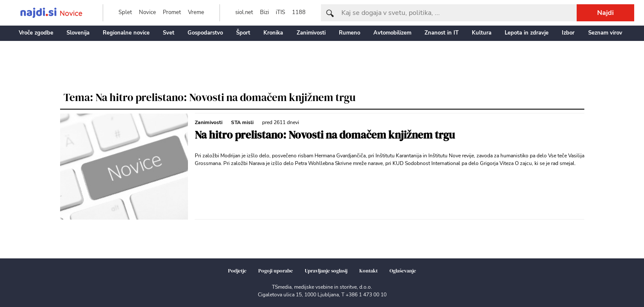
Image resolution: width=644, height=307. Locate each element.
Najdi (605, 13)
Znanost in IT (442, 33)
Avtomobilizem (392, 33)
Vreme (196, 12)
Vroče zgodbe (36, 33)
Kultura (482, 33)
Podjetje (237, 271)
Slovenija (78, 33)
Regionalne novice (126, 33)
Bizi (264, 12)
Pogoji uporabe (276, 271)
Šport (243, 33)
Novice (147, 12)
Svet (169, 33)
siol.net (244, 12)
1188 (299, 12)
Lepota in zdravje (527, 33)
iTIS (280, 12)
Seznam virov (605, 33)
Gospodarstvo (205, 33)
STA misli (242, 122)
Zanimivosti (311, 33)
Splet (125, 12)
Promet (172, 12)
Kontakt (368, 271)
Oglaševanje (403, 271)
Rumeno (349, 33)
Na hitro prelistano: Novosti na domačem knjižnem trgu (325, 135)
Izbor (568, 33)
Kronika (273, 33)
